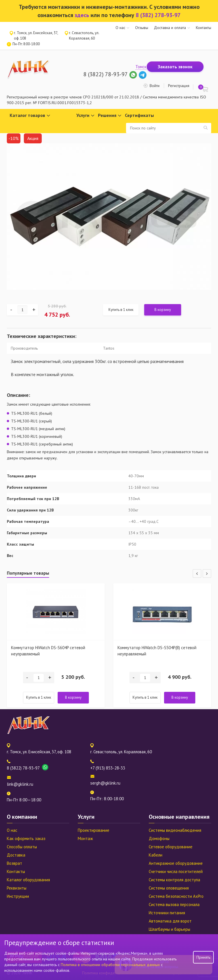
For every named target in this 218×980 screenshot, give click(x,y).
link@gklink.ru (20, 784)
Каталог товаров (30, 116)
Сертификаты (139, 115)
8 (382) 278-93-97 (158, 15)
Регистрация (179, 86)
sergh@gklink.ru (105, 783)
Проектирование (94, 830)
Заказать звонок (175, 67)
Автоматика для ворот (170, 921)
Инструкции (18, 896)
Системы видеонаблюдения (175, 830)
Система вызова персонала (174, 904)
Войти (155, 86)
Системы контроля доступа (174, 880)
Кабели (156, 855)
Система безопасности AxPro (176, 896)
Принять (203, 957)
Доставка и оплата (170, 28)
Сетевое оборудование (171, 847)
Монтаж (85, 838)
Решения (110, 116)
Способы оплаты (22, 847)
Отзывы (142, 28)
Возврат (14, 863)
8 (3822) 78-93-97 (105, 74)
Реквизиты (17, 888)
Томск (141, 67)
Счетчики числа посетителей (176, 871)
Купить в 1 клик (121, 310)
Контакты (204, 28)
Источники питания (167, 913)
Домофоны (159, 838)
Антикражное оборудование (176, 863)
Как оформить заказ (26, 838)
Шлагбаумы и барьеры (169, 929)
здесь (82, 15)
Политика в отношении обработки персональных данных (111, 965)
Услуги (85, 116)
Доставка (16, 855)
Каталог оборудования (28, 880)
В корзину (163, 310)
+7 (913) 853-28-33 (108, 768)
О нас (120, 28)
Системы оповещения (169, 888)
